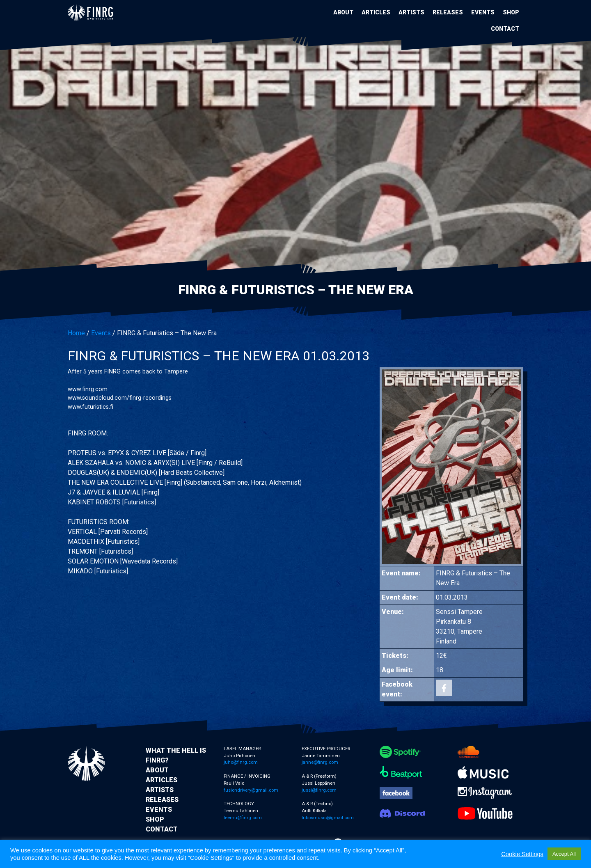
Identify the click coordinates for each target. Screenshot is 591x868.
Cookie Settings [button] (522, 854)
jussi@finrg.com (319, 790)
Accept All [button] (564, 854)
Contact (505, 29)
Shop (511, 12)
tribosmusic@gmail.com (328, 818)
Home (76, 333)
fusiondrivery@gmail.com (251, 790)
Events (483, 12)
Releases (448, 12)
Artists (411, 12)
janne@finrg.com (320, 762)
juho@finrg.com (241, 762)
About (343, 12)
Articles (376, 12)
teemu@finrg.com (243, 818)
